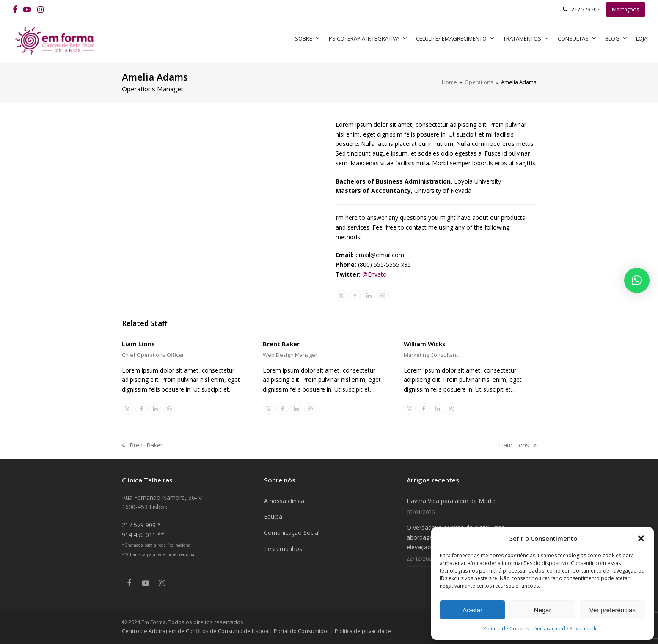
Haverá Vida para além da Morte (451, 501)
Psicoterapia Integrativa (368, 38)
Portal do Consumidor (302, 631)
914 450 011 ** (143, 535)
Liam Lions (138, 344)
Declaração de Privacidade (566, 629)
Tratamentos (526, 38)
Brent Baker (281, 344)
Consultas (577, 38)
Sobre (308, 38)
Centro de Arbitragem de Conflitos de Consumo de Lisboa (195, 631)
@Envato (374, 274)
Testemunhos (283, 549)
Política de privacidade (363, 631)
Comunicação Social (292, 533)
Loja (642, 38)
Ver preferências (613, 610)
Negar (543, 610)
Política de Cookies (506, 629)
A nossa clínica (284, 501)
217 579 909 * (141, 525)
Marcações (626, 9)
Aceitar (472, 610)
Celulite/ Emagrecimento (455, 38)
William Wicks (425, 344)
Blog (616, 38)
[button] (641, 538)
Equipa (273, 517)
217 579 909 (586, 9)
